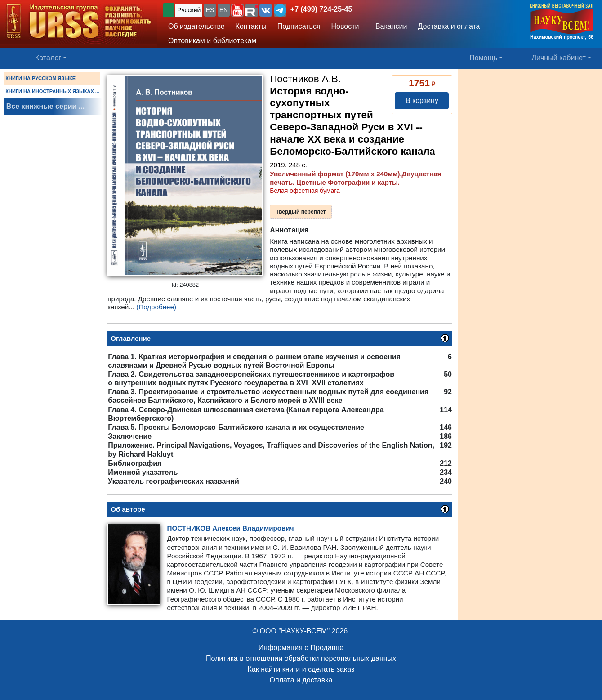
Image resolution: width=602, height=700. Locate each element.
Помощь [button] (483, 58)
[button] (237, 10)
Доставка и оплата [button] (449, 26)
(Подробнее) (156, 307)
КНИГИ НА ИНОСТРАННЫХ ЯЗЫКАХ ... (52, 91)
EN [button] (224, 10)
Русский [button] (189, 10)
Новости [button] (345, 26)
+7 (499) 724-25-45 (321, 9)
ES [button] (210, 10)
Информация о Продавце (301, 648)
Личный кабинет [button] (559, 58)
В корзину (422, 100)
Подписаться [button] (299, 26)
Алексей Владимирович (230, 528)
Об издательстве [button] (196, 26)
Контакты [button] (251, 26)
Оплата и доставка (301, 680)
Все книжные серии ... (45, 106)
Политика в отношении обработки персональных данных (301, 658)
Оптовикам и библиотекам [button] (212, 41)
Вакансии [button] (389, 26)
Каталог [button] (48, 58)
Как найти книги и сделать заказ (301, 669)
